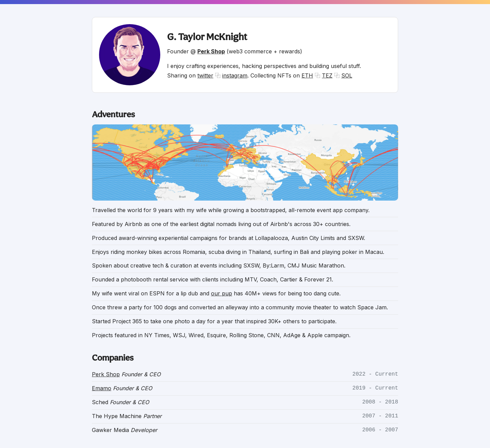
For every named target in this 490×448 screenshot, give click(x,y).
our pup (222, 293)
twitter (205, 75)
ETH (307, 75)
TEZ (327, 75)
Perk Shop (106, 374)
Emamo (102, 388)
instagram (235, 75)
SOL (347, 75)
